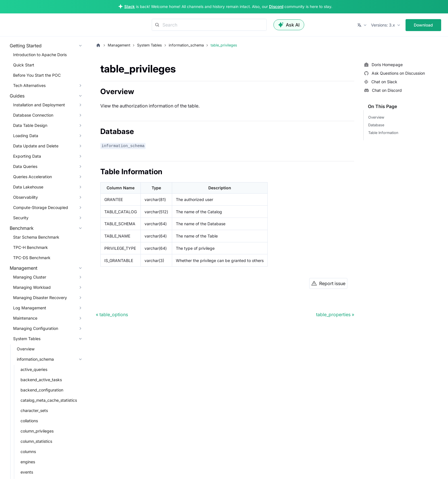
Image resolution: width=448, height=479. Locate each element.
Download (423, 25)
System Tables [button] (27, 339)
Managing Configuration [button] (36, 328)
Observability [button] (26, 197)
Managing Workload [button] (32, 287)
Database (376, 125)
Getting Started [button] (26, 46)
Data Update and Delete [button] (36, 146)
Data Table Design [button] (30, 125)
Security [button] (21, 218)
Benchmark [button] (22, 228)
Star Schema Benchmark (36, 237)
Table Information (383, 133)
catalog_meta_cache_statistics (49, 400)
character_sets (34, 410)
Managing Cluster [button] (30, 277)
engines (28, 462)
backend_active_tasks (41, 380)
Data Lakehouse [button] (28, 187)
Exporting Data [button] (27, 156)
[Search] (209, 25)
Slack (130, 7)
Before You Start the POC (37, 75)
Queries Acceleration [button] (32, 177)
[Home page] (98, 45)
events (27, 472)
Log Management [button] (30, 308)
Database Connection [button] (33, 115)
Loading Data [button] (26, 136)
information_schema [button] (35, 359)
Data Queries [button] (25, 166)
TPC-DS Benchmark (32, 258)
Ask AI (289, 25)
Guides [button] (17, 96)
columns (28, 451)
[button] (362, 25)
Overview (26, 349)
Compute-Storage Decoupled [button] (41, 207)
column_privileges (37, 431)
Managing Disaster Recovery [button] (40, 298)
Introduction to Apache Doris (40, 55)
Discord (276, 7)
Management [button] (24, 268)
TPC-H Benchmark (30, 247)
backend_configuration (42, 390)
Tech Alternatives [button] (29, 85)
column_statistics (36, 441)
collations (29, 421)
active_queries (34, 369)
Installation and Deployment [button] (39, 105)
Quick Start (24, 65)
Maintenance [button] (25, 318)
